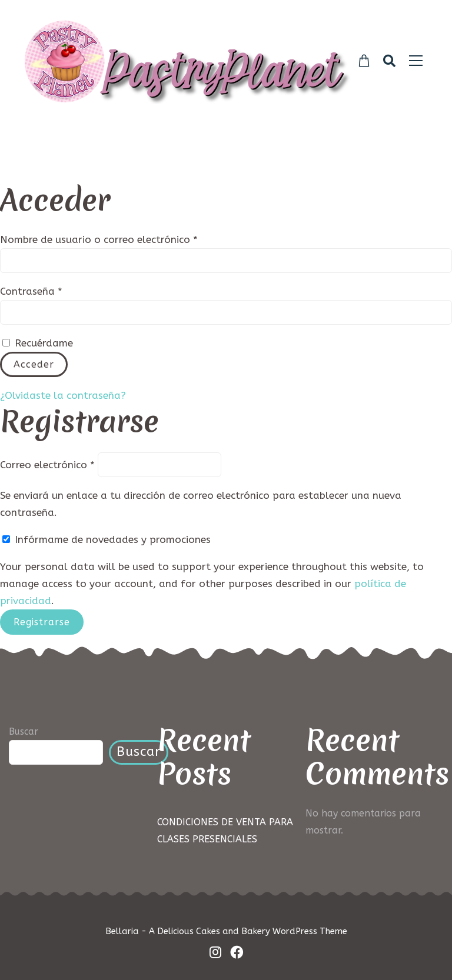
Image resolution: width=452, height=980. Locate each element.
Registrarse (42, 622)
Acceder (34, 364)
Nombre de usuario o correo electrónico (127, 238)
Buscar (24, 731)
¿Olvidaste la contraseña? (63, 395)
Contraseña (59, 290)
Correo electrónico (47, 464)
